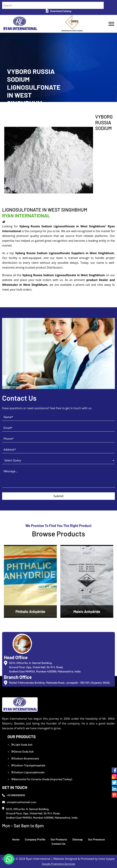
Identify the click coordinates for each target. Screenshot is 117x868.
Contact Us (58, 844)
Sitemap (77, 839)
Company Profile (35, 839)
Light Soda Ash (22, 744)
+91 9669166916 (14, 795)
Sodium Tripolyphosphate (28, 765)
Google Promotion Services (59, 864)
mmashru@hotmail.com (19, 802)
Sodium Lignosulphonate (28, 772)
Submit (58, 496)
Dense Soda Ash (22, 751)
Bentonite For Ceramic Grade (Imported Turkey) (42, 779)
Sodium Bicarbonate (25, 758)
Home (16, 839)
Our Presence (96, 839)
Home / (11, 112)
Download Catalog (58, 11)
